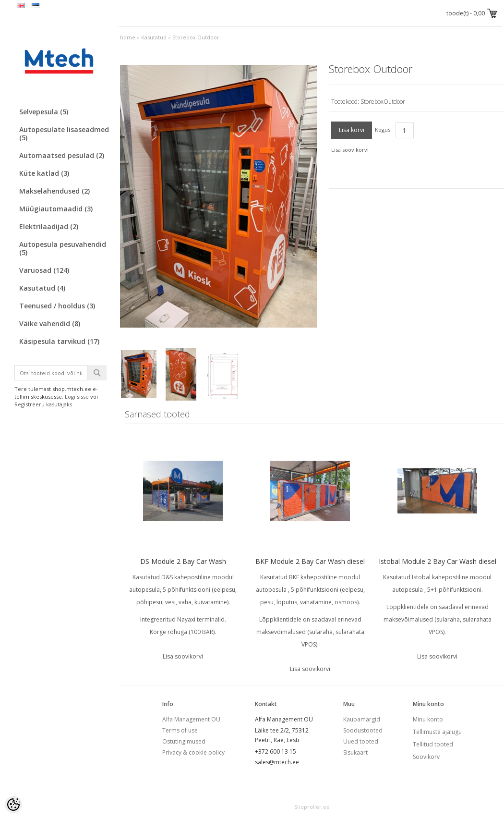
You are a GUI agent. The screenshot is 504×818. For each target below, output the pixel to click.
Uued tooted (361, 741)
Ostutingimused (184, 741)
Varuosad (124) (44, 270)
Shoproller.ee (312, 807)
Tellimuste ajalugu (437, 732)
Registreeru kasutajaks (43, 404)
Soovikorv (426, 757)
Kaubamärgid (362, 719)
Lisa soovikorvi (350, 150)
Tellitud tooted (433, 744)
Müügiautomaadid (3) (56, 209)
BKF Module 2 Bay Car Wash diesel (310, 561)
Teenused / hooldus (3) (57, 306)
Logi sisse (77, 397)
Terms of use (180, 730)
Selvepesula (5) (44, 112)
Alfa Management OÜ (191, 719)
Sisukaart (355, 752)
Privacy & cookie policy (193, 752)
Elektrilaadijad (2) (49, 226)
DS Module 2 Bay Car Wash (183, 561)
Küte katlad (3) (44, 173)
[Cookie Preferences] (13, 805)
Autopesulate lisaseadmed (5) (64, 134)
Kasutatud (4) (42, 288)
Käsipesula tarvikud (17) (59, 341)
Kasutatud (154, 37)
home (128, 37)
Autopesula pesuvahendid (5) (63, 248)
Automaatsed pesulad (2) (62, 155)
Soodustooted (363, 730)
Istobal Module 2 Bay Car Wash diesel (438, 561)
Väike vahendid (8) (50, 324)
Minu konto (428, 719)
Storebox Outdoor (196, 37)
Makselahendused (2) (54, 191)
